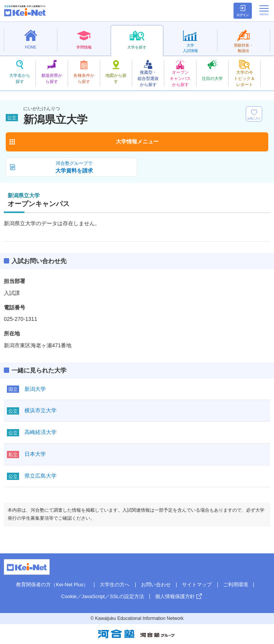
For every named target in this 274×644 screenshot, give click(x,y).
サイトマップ (197, 585)
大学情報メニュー (137, 141)
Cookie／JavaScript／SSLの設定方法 (103, 596)
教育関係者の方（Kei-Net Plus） (52, 585)
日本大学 (35, 454)
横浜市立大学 (41, 410)
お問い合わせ (156, 585)
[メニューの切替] (264, 10)
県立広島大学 (41, 476)
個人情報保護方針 (175, 596)
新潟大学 (35, 389)
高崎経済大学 (41, 432)
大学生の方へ (115, 585)
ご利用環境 (236, 585)
